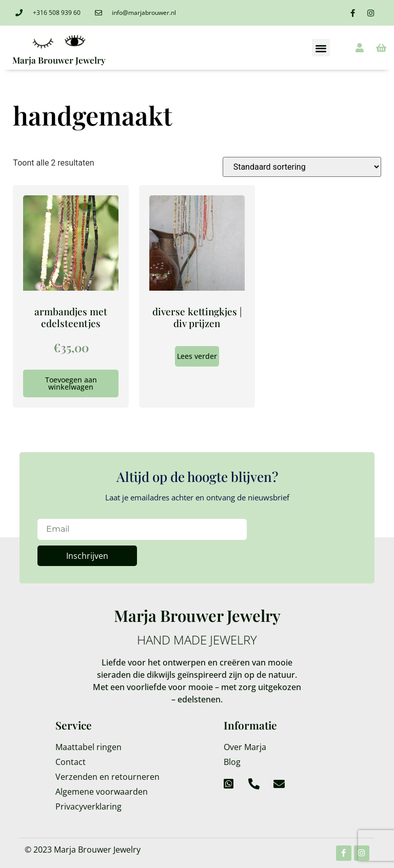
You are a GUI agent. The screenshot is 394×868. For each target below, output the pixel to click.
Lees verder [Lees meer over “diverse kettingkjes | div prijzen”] (197, 356)
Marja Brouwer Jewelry (59, 60)
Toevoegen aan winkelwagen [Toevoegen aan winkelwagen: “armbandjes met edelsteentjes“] (71, 383)
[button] (321, 48)
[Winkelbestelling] (302, 167)
